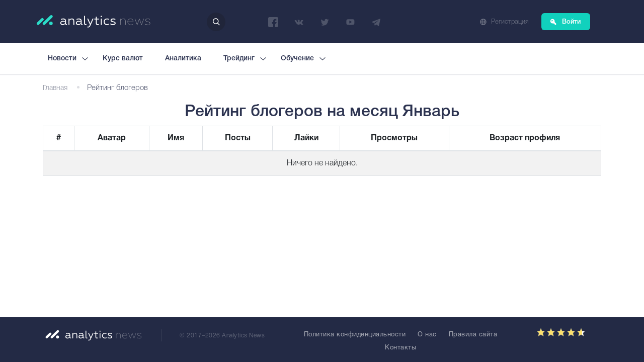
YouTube (350, 22)
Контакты (400, 348)
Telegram (376, 22)
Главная (55, 88)
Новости (62, 59)
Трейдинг (239, 59)
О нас (427, 335)
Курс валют (123, 59)
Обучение (297, 59)
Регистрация (510, 22)
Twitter (325, 22)
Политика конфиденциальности (355, 335)
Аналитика (183, 59)
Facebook (273, 22)
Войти (571, 22)
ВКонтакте (299, 22)
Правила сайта (473, 335)
